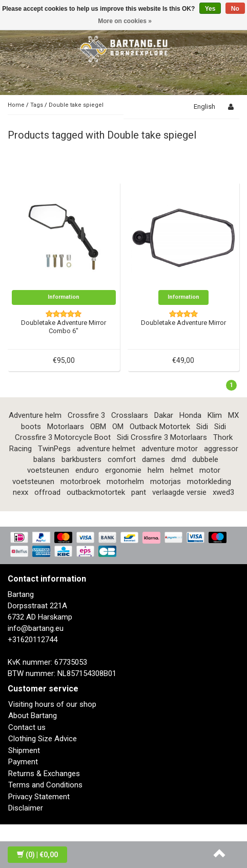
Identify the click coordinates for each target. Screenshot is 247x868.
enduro (87, 470)
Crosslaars (130, 415)
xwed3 (223, 492)
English (204, 107)
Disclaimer (26, 808)
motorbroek (80, 481)
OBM (98, 427)
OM (118, 427)
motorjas (166, 481)
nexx (20, 492)
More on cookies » (125, 21)
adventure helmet (106, 449)
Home (16, 105)
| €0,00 (37, 855)
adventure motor (170, 449)
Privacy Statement (39, 797)
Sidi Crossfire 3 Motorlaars (162, 437)
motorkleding (209, 481)
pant (139, 492)
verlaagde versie (179, 492)
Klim (215, 415)
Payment (23, 762)
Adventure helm (35, 415)
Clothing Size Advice (43, 739)
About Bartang (33, 716)
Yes (210, 9)
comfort (122, 459)
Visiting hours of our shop (52, 704)
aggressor (221, 449)
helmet (182, 470)
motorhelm (125, 481)
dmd (179, 459)
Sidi (202, 427)
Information (64, 297)
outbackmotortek (96, 492)
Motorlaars (66, 427)
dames (153, 459)
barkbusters (81, 459)
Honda (190, 415)
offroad (47, 492)
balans (44, 459)
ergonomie (123, 470)
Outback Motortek (160, 427)
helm (156, 470)
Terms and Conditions (45, 785)
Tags (37, 105)
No (235, 9)
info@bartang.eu (36, 628)
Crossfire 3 (86, 415)
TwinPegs (54, 449)
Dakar (164, 415)
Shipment (24, 750)
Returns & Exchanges (44, 774)
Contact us (27, 727)
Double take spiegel (76, 105)
